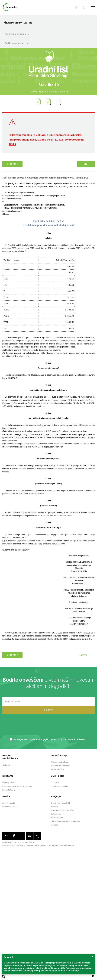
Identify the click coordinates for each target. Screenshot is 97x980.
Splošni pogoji (57, 817)
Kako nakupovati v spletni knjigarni (17, 786)
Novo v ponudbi (9, 782)
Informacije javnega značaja (63, 810)
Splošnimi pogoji (38, 739)
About (66, 803)
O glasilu (6, 765)
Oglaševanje (56, 814)
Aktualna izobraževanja (61, 762)
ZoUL (66, 135)
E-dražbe (55, 825)
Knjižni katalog (9, 790)
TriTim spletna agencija (44, 845)
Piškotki (22, 845)
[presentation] (48, 728)
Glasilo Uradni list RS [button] (17, 34)
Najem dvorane (57, 769)
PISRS (12, 144)
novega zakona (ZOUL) (29, 963)
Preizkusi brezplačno (60, 786)
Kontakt (54, 806)
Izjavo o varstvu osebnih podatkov (68, 739)
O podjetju (55, 803)
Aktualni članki (9, 803)
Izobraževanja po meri (60, 766)
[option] (48, 85)
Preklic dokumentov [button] (17, 43)
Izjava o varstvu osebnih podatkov (65, 821)
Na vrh (83, 655)
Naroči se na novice (10, 806)
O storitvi (55, 782)
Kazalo (12, 164)
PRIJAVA (49, 710)
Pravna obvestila (9, 845)
